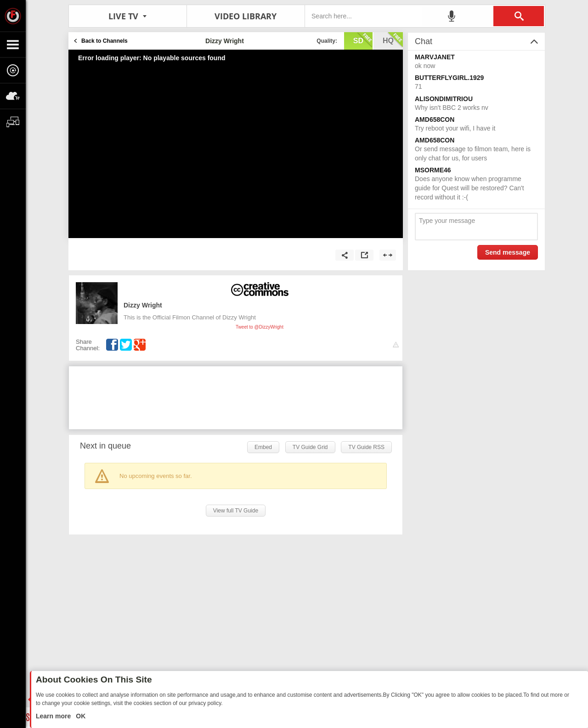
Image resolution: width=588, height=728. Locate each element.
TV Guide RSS (366, 447)
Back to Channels (105, 41)
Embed (263, 447)
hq (393, 40)
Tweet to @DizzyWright (260, 327)
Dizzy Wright (143, 305)
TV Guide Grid (310, 447)
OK (80, 716)
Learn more (54, 716)
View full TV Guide (236, 511)
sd (363, 40)
